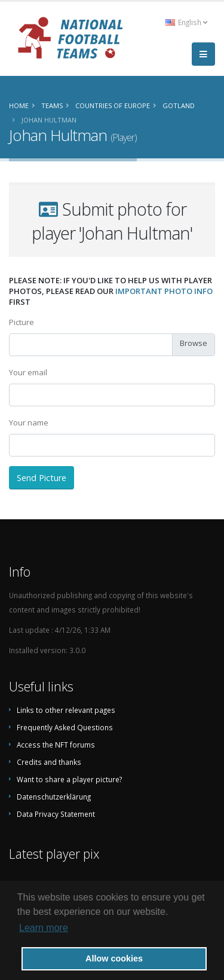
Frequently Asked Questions (65, 727)
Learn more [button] (44, 928)
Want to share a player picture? (69, 779)
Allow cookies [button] (114, 958)
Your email (28, 372)
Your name (29, 422)
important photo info (164, 291)
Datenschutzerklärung (54, 797)
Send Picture (42, 478)
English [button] (186, 22)
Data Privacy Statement (56, 814)
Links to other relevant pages (66, 710)
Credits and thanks (49, 762)
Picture (22, 322)
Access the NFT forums (56, 745)
